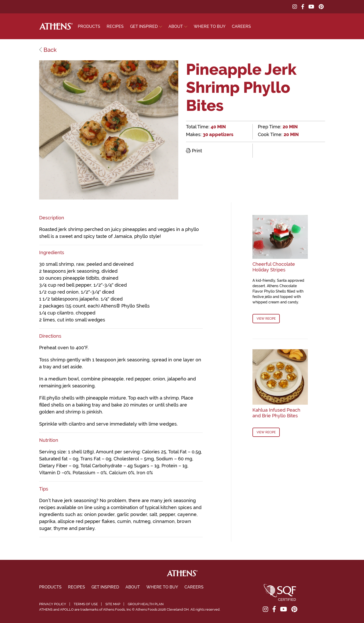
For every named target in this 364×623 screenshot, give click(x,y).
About (176, 26)
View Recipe (266, 319)
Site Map (113, 604)
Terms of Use (86, 604)
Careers (241, 26)
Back (48, 50)
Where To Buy (210, 26)
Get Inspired (144, 26)
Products (89, 26)
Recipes (115, 26)
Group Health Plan (146, 604)
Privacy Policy (53, 604)
